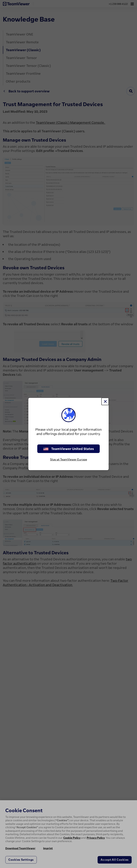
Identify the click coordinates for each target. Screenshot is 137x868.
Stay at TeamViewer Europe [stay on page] (69, 459)
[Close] (105, 401)
